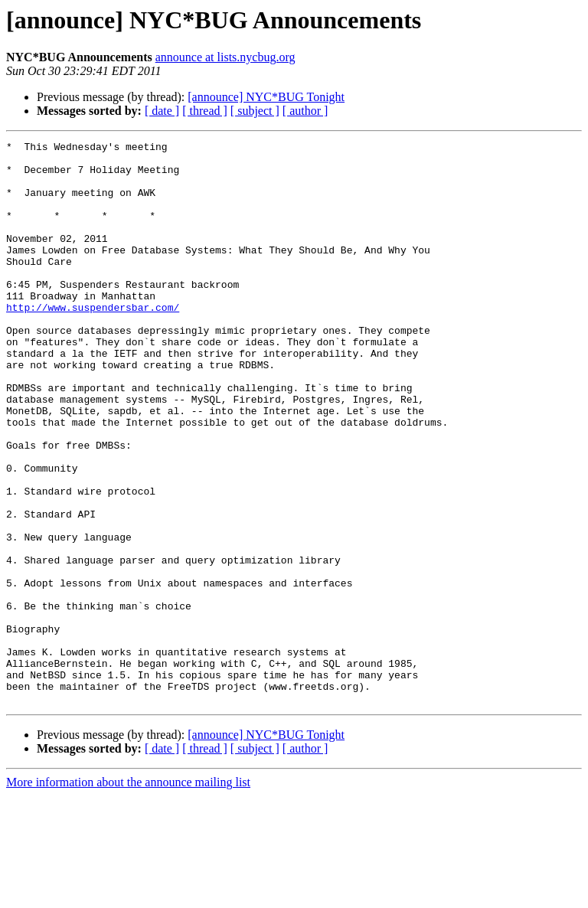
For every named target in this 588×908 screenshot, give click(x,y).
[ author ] (305, 111)
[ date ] (162, 111)
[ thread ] (205, 111)
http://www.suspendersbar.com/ (93, 341)
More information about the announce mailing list (128, 895)
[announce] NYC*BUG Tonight (266, 97)
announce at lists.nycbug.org (225, 57)
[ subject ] (255, 111)
